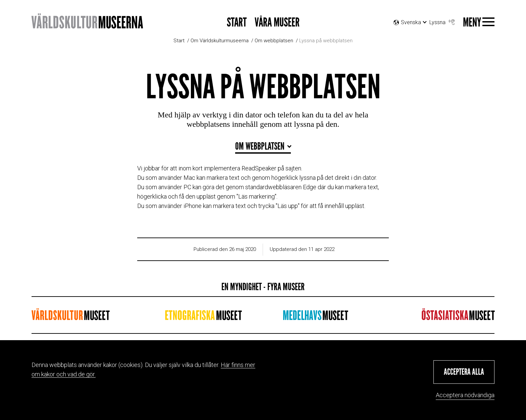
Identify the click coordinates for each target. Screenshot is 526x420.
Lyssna (443, 21)
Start (237, 23)
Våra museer (277, 23)
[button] (464, 372)
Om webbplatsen (274, 41)
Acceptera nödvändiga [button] (465, 395)
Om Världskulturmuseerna (220, 41)
